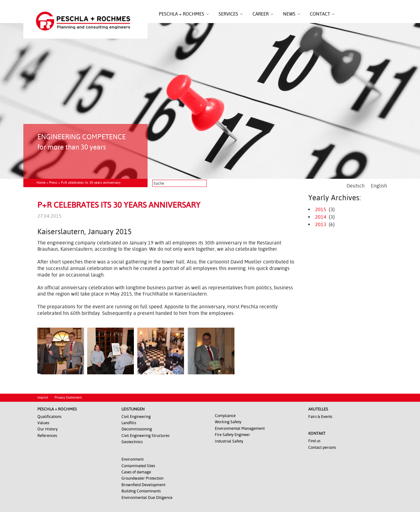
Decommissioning (137, 429)
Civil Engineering (136, 417)
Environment (132, 459)
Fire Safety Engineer (232, 435)
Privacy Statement (68, 398)
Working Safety (228, 422)
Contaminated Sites (138, 466)
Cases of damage (136, 472)
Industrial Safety (229, 441)
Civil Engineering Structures (145, 436)
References (47, 436)
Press (53, 183)
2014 (321, 217)
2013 (321, 224)
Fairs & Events (320, 417)
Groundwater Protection (142, 478)
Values (43, 423)
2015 (321, 209)
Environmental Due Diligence (147, 498)
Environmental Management (240, 428)
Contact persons (322, 447)
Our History (47, 429)
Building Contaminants (141, 491)
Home (41, 183)
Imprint (43, 398)
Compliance (225, 416)
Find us (314, 441)
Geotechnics (132, 442)
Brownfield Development (143, 485)
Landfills (129, 423)
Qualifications (49, 417)
